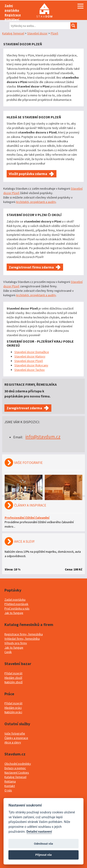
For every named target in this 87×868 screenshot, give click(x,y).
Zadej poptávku (12, 8)
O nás (8, 790)
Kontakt (10, 786)
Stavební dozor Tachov (30, 370)
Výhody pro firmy (16, 643)
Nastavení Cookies (17, 773)
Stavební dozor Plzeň (29, 361)
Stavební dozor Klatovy (30, 356)
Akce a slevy (13, 742)
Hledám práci (13, 708)
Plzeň (54, 33)
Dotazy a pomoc (15, 768)
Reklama (10, 781)
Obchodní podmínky (18, 764)
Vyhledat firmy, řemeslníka (22, 639)
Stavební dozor (37, 33)
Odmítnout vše (44, 844)
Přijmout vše (43, 855)
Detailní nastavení (39, 832)
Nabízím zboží (14, 682)
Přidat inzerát (13, 673)
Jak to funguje (14, 613)
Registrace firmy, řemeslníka (24, 634)
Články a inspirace (16, 738)
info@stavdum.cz (43, 437)
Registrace (13, 15)
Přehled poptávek (16, 604)
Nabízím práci (13, 712)
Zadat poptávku (15, 600)
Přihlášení (12, 20)
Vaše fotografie (15, 733)
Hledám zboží (13, 678)
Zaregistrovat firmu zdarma (31, 267)
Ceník (8, 652)
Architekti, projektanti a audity (36, 202)
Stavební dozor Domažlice (32, 352)
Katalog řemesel (13, 33)
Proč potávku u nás (17, 608)
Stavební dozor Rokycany (31, 365)
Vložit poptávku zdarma (28, 174)
